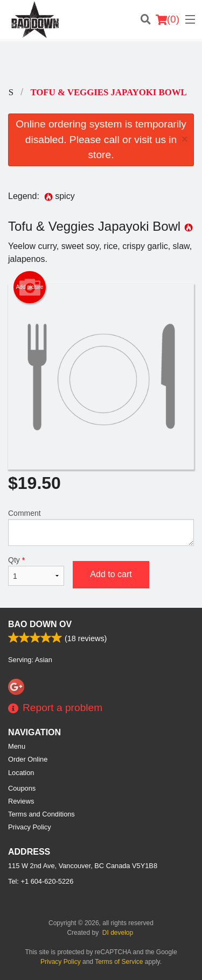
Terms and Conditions (41, 814)
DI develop (118, 933)
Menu (17, 746)
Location (21, 773)
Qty (36, 571)
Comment (101, 527)
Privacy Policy (30, 827)
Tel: (41, 881)
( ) (168, 19)
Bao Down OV (40, 624)
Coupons (22, 788)
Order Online (28, 759)
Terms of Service (119, 962)
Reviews (21, 801)
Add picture (30, 287)
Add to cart (111, 574)
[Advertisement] (101, 63)
